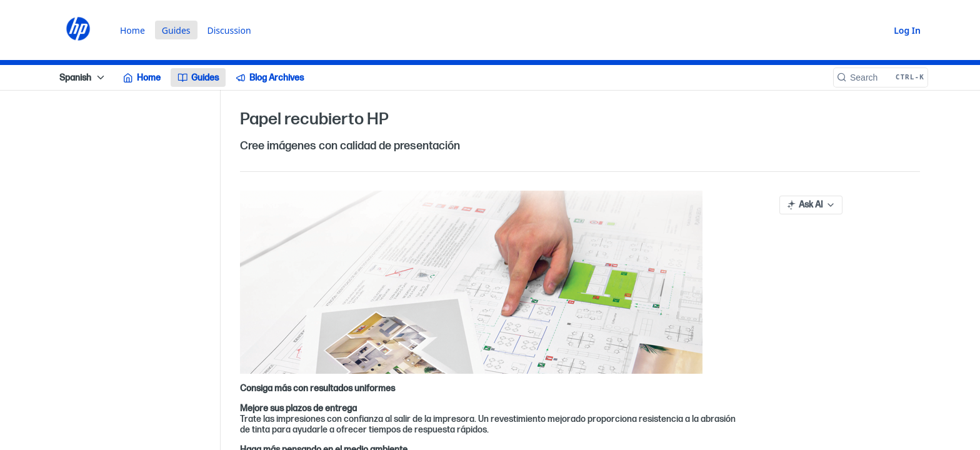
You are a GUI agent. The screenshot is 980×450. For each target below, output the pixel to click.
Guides (176, 30)
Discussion (229, 30)
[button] (490, 282)
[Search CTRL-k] (881, 77)
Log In (907, 30)
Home (132, 30)
